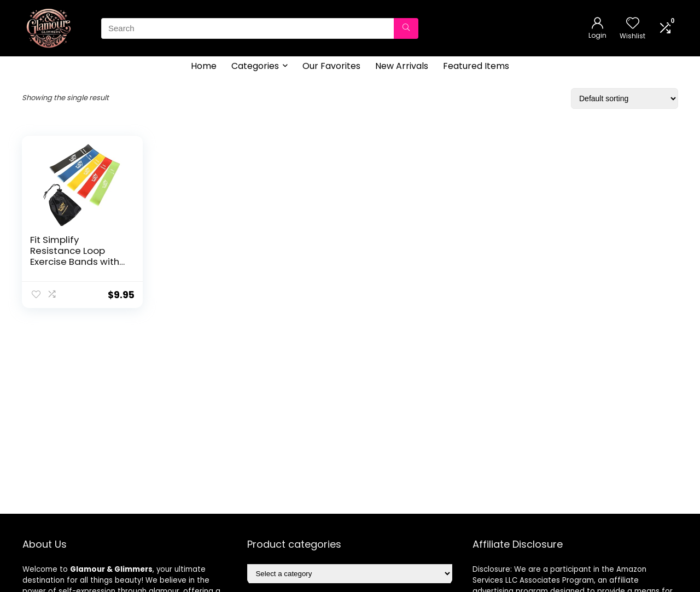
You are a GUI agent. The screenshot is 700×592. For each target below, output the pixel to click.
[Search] (406, 28)
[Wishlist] (633, 24)
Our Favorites (331, 66)
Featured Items (476, 66)
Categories (255, 66)
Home (204, 66)
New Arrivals (402, 66)
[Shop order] (625, 98)
